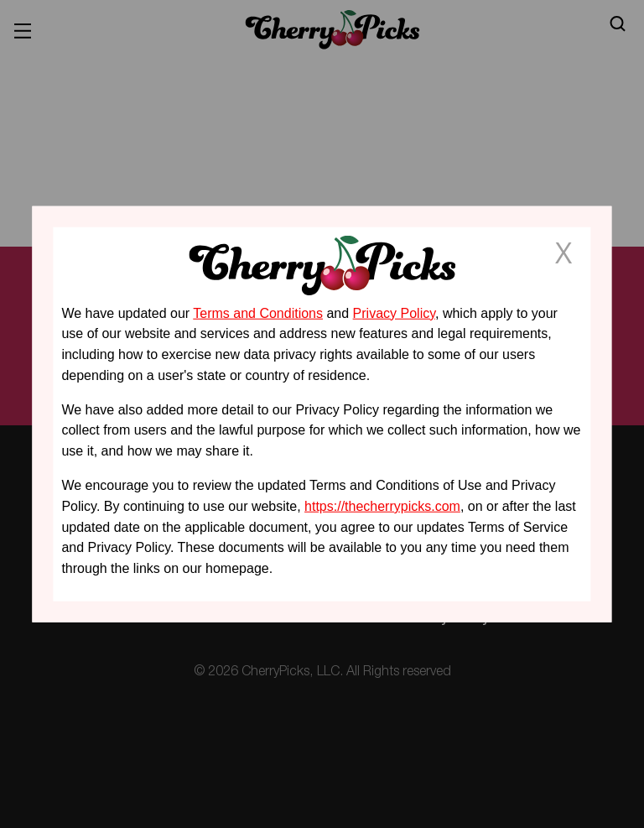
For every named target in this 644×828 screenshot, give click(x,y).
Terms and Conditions (258, 312)
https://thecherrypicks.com (382, 506)
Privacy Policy (394, 312)
